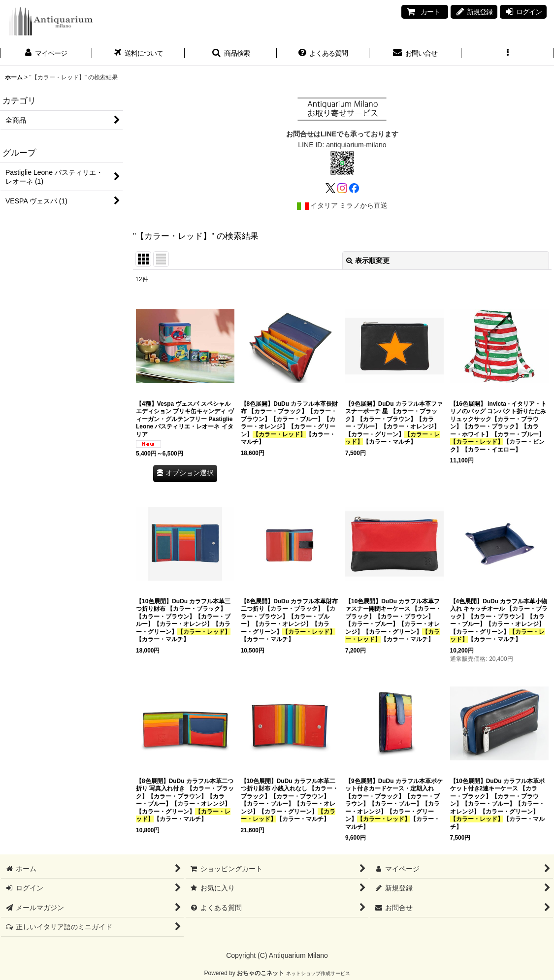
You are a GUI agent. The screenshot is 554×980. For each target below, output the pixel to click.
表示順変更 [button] (368, 261)
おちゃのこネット (261, 973)
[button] (231, 54)
